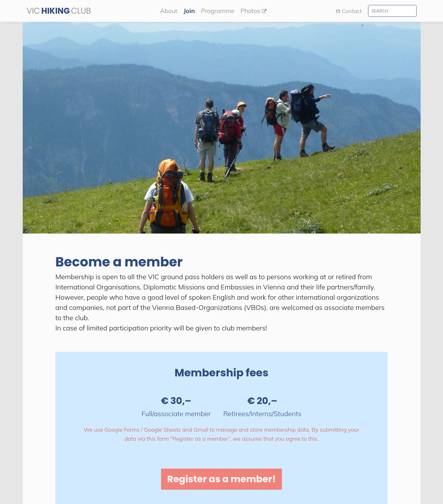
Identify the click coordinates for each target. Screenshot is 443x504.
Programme (218, 11)
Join (189, 11)
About (169, 11)
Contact (349, 11)
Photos (254, 11)
